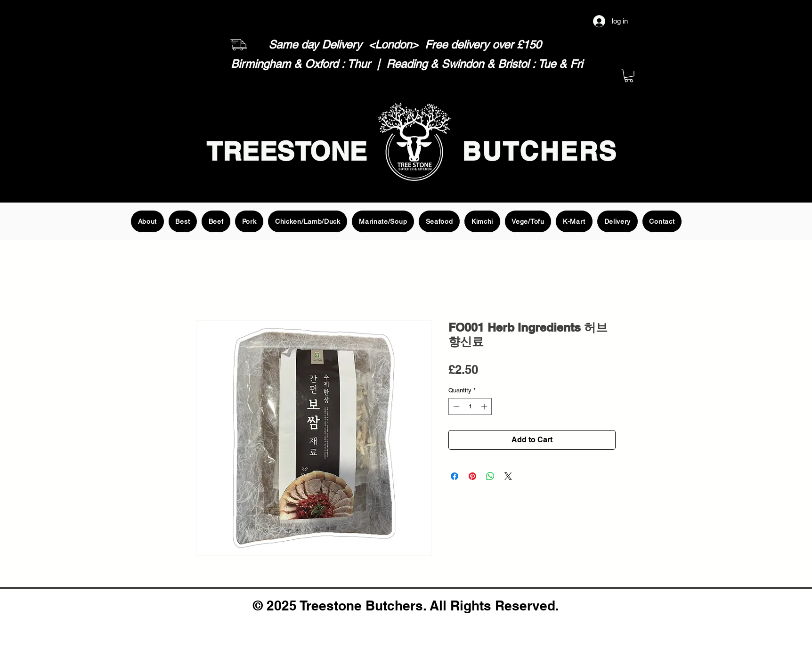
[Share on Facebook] (455, 476)
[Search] (627, 139)
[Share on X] (508, 476)
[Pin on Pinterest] (472, 476)
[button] (629, 76)
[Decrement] (455, 406)
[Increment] (485, 406)
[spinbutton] (470, 406)
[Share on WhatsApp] (490, 476)
